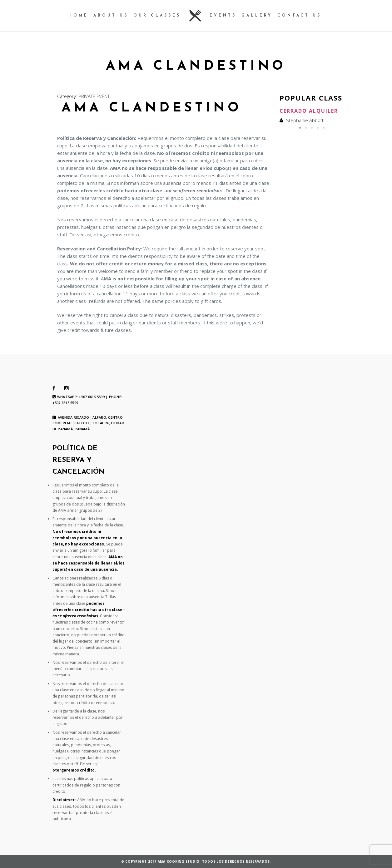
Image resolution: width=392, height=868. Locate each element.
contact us (299, 16)
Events (223, 16)
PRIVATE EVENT (94, 96)
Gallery (257, 16)
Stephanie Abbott (305, 120)
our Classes (157, 16)
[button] (300, 128)
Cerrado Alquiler (309, 111)
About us (111, 16)
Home (78, 16)
